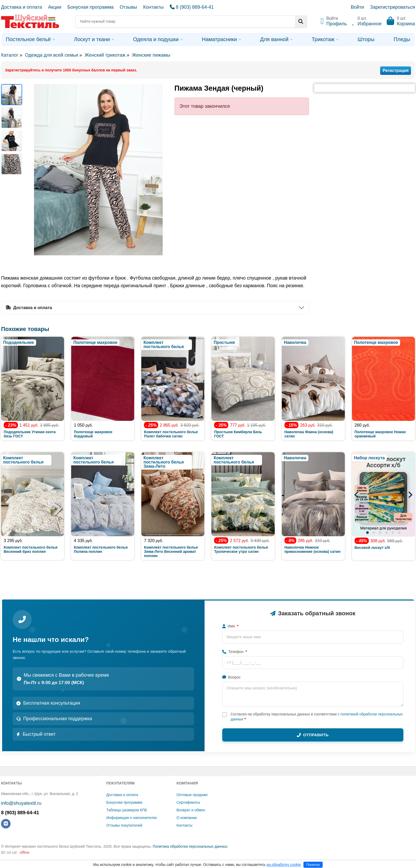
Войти (357, 7)
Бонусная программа (91, 7)
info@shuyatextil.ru (21, 803)
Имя (230, 626)
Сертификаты (188, 802)
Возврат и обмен (191, 810)
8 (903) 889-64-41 (192, 7)
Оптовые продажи (192, 795)
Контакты (153, 7)
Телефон (235, 652)
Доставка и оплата (21, 7)
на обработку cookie (284, 865)
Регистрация (396, 70)
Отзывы (128, 7)
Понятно (313, 865)
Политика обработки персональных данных (190, 846)
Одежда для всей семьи (51, 55)
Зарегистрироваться (393, 7)
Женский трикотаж (105, 55)
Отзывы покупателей (124, 825)
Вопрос (231, 677)
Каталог (10, 55)
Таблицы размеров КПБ (127, 810)
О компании (187, 818)
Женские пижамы (151, 55)
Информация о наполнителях (132, 818)
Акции (55, 7)
